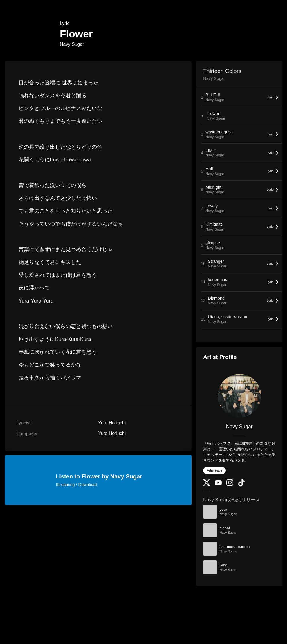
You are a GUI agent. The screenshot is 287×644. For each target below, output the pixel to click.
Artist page (214, 470)
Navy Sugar (72, 44)
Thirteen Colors (222, 71)
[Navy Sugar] (239, 396)
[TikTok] (241, 485)
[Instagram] (230, 485)
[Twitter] (207, 484)
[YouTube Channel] (218, 484)
